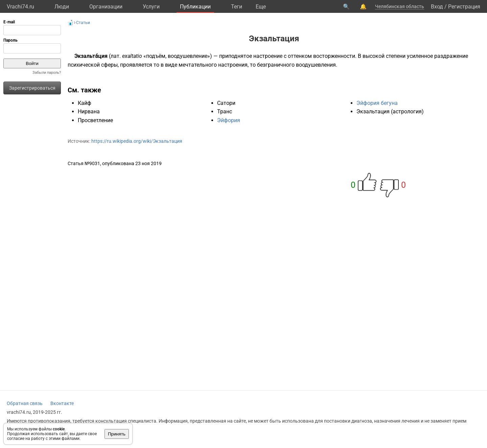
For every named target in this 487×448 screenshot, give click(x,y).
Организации (106, 7)
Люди (62, 7)
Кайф (85, 103)
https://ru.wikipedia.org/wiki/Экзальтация (137, 141)
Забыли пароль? (47, 73)
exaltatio (132, 56)
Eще (261, 7)
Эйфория (229, 120)
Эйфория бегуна (377, 103)
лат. (116, 56)
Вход (437, 7)
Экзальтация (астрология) (390, 111)
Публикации (195, 7)
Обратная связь (25, 403)
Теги (237, 7)
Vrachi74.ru (20, 7)
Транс (225, 111)
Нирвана (89, 111)
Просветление (95, 120)
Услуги (151, 7)
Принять (117, 434)
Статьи (83, 23)
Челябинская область (400, 6)
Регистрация (464, 7)
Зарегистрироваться (32, 88)
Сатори (226, 103)
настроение (268, 56)
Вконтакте (62, 403)
